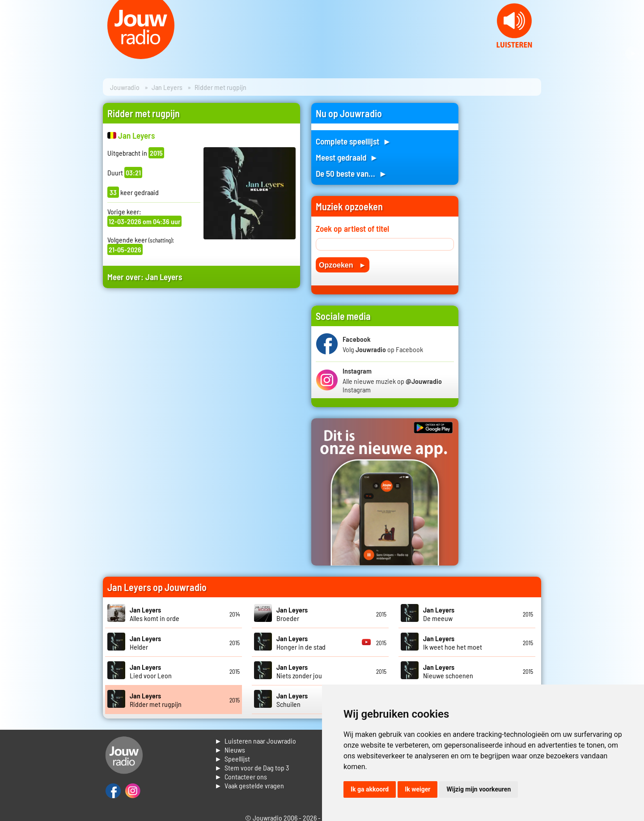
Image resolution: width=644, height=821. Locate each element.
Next (632, 54)
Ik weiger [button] (417, 789)
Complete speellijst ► (354, 141)
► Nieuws (230, 750)
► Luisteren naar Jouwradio (255, 741)
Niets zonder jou (299, 671)
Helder (145, 642)
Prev (12, 54)
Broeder (292, 614)
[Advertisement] (201, 380)
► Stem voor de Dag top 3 (252, 768)
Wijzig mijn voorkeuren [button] (479, 789)
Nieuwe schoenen (448, 671)
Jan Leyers (167, 87)
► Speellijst (232, 759)
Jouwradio (125, 87)
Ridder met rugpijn (156, 700)
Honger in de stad (301, 642)
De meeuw (439, 614)
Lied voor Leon (151, 671)
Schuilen (292, 700)
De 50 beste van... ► (352, 173)
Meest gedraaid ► (347, 157)
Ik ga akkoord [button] (370, 789)
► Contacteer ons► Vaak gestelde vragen (249, 781)
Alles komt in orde (155, 614)
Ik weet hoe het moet (453, 642)
